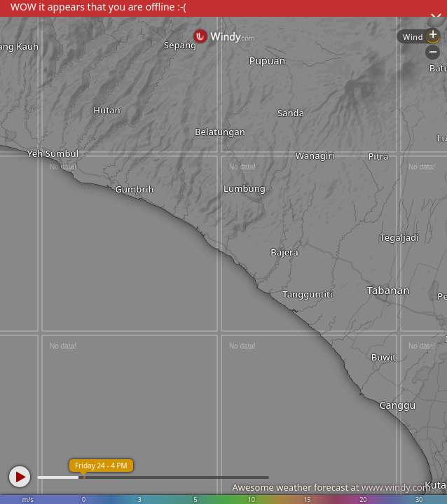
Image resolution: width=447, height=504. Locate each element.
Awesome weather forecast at (331, 487)
